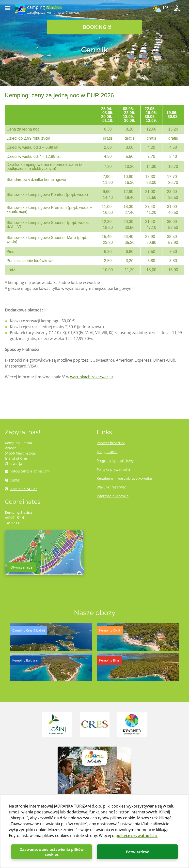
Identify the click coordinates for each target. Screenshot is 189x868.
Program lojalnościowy (115, 461)
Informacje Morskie (113, 496)
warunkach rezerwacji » (92, 377)
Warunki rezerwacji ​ (113, 487)
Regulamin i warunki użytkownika (124, 478)
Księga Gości (107, 452)
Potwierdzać (137, 852)
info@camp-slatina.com (27, 471)
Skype (12, 480)
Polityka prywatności (113, 469)
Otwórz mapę (21, 567)
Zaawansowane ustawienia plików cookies (52, 852)
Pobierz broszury (111, 443)
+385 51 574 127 (21, 489)
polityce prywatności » (136, 836)
